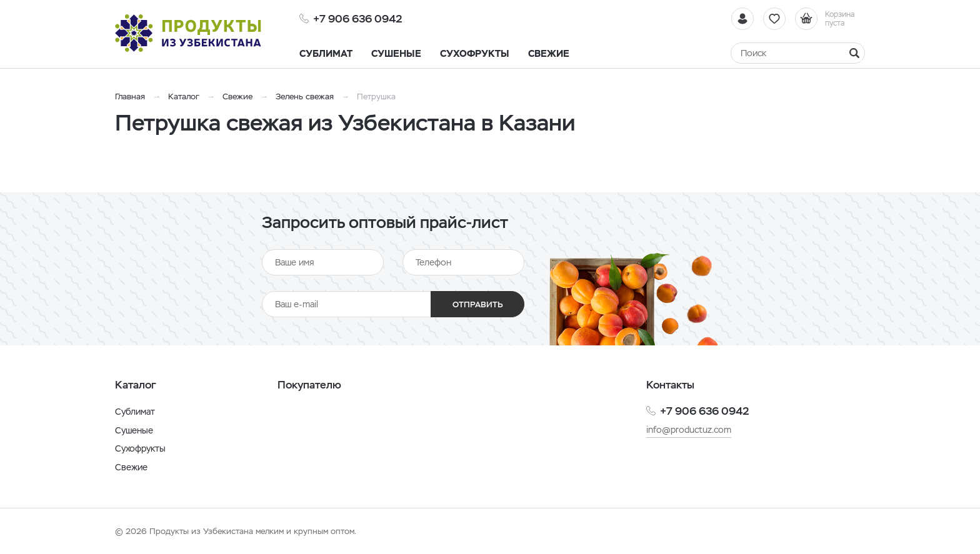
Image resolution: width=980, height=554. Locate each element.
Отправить (478, 304)
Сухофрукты (140, 448)
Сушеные (134, 430)
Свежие (237, 96)
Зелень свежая (305, 96)
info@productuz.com (689, 430)
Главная (130, 96)
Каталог (184, 96)
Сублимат (135, 412)
